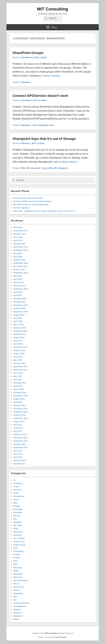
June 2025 (18, 237)
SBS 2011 (18, 577)
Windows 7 (18, 613)
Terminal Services (21, 603)
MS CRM (17, 525)
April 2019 (18, 344)
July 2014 (18, 425)
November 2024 (21, 250)
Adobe (16, 487)
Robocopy (18, 568)
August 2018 (19, 354)
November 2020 (21, 305)
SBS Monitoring (20, 580)
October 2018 (19, 350)
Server (16, 584)
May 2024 (18, 253)
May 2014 (18, 431)
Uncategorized (20, 606)
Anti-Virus (18, 490)
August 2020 (19, 315)
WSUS (16, 619)
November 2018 (21, 347)
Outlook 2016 (19, 545)
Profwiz (17, 558)
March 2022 (19, 282)
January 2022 (19, 286)
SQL (15, 597)
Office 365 (25, 168)
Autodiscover (19, 496)
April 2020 (18, 321)
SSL (15, 600)
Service (17, 590)
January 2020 (19, 328)
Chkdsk (17, 506)
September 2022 (21, 273)
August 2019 (19, 337)
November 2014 (21, 412)
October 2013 (19, 444)
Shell (52, 125)
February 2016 (20, 392)
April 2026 (18, 227)
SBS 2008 (18, 574)
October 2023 (19, 260)
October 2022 (19, 270)
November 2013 (21, 441)
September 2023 (21, 263)
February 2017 (20, 383)
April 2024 (18, 257)
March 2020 (19, 325)
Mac (15, 519)
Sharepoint (26, 82)
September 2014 (21, 418)
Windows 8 (18, 616)
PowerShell (43, 125)
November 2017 (21, 370)
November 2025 (21, 231)
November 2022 (21, 266)
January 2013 (19, 464)
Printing (17, 554)
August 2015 (19, 399)
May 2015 (18, 402)
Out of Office (19, 538)
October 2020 (19, 308)
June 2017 (18, 373)
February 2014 (20, 434)
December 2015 (21, 396)
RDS (15, 564)
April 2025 (18, 240)
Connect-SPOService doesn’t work (40, 96)
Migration (17, 522)
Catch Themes (61, 637)
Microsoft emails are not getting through (31, 204)
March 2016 (19, 389)
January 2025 (19, 244)
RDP (15, 561)
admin (44, 57)
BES (15, 503)
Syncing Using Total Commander (28, 198)
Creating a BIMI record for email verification (33, 201)
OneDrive (18, 535)
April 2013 (18, 457)
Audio (16, 493)
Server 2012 (19, 587)
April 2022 (18, 279)
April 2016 (18, 386)
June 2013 (18, 454)
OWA (16, 548)
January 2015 (19, 405)
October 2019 (19, 334)
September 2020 (21, 312)
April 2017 (18, 380)
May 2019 (18, 341)
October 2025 (19, 234)
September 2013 (21, 447)
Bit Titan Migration (21, 208)
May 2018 (18, 360)
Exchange (18, 509)
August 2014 (19, 422)
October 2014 (19, 415)
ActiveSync (18, 483)
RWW (16, 571)
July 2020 (18, 318)
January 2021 (19, 302)
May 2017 (18, 376)
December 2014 (21, 409)
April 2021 (18, 295)
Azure (16, 500)
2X (15, 480)
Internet (17, 516)
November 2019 (21, 331)
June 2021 (18, 292)
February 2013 (20, 460)
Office (16, 529)
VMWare (17, 609)
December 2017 (21, 366)
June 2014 (18, 428)
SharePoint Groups (28, 53)
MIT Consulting (52, 9)
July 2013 (18, 451)
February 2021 (20, 299)
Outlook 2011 (19, 542)
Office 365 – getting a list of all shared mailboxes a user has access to (44, 211)
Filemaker (18, 513)
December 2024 (21, 247)
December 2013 (21, 438)
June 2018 (18, 357)
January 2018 (19, 363)
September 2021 (21, 289)
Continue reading (52, 76)
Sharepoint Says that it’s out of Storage (44, 139)
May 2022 (18, 276)
